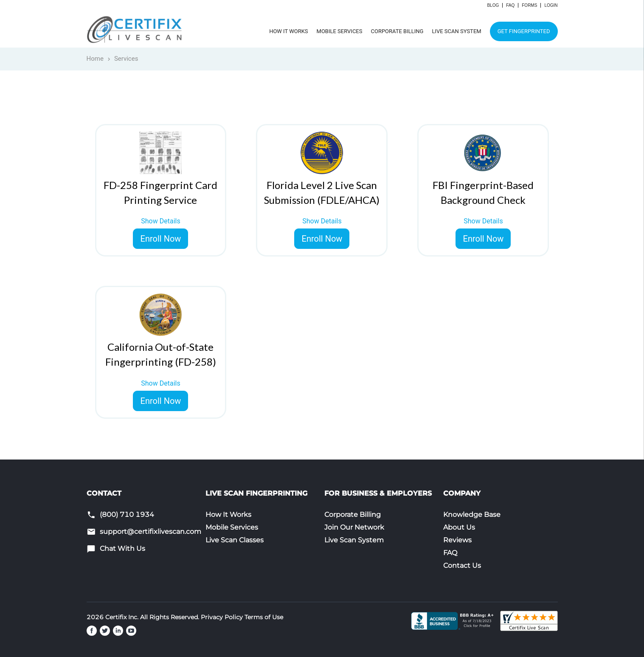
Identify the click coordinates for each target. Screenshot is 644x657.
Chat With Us (122, 548)
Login (551, 5)
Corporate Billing (397, 31)
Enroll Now (161, 239)
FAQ (510, 5)
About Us (459, 527)
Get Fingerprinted (524, 31)
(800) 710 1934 (127, 515)
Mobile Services (340, 31)
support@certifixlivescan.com (150, 532)
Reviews (457, 540)
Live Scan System (456, 31)
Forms (529, 5)
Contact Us (462, 565)
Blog (493, 5)
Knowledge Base (472, 515)
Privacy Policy (222, 617)
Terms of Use (264, 617)
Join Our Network (354, 527)
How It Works (288, 31)
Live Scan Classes (235, 540)
